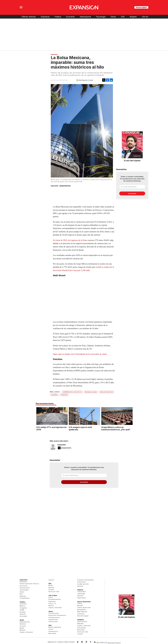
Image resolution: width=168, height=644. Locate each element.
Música (51, 606)
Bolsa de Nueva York (106, 392)
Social (51, 629)
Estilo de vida (54, 592)
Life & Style (53, 595)
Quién (22, 620)
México (22, 606)
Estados (23, 612)
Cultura (51, 580)
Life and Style (148, 17)
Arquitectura (53, 619)
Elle (50, 583)
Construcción (54, 613)
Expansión (62, 445)
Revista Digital (141, 7)
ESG (123, 17)
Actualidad (81, 592)
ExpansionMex (92, 642)
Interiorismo (53, 622)
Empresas (45, 17)
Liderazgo (81, 594)
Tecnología (101, 17)
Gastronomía (82, 622)
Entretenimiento (55, 599)
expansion (96, 642)
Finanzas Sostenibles (86, 580)
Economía (70, 17)
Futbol (80, 603)
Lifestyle (81, 614)
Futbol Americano (84, 608)
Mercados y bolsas (91, 392)
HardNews (54, 395)
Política (58, 17)
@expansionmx (65, 186)
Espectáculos (25, 622)
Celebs (51, 590)
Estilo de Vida (83, 632)
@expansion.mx (86, 642)
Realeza (23, 624)
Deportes (52, 601)
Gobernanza (53, 631)
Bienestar (81, 630)
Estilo (51, 597)
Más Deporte (82, 612)
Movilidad (52, 633)
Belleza (23, 630)
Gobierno (23, 604)
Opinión (23, 614)
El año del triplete (132, 161)
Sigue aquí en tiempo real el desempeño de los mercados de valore (80, 354)
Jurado (80, 634)
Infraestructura (54, 617)
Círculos (23, 626)
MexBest (81, 620)
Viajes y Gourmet (26, 632)
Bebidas (81, 624)
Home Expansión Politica (29, 584)
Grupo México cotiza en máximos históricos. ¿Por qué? (115, 428)
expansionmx (79, 642)
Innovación (82, 582)
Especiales (82, 598)
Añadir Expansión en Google (86, 80)
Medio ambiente (55, 627)
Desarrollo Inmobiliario (57, 615)
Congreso (23, 608)
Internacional (85, 17)
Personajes (82, 628)
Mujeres (133, 17)
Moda (22, 628)
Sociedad (23, 616)
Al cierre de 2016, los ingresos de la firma (70, 240)
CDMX (22, 610)
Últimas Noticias (29, 17)
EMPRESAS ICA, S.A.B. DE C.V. (72, 392)
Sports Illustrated (84, 602)
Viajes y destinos (84, 626)
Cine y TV (52, 603)
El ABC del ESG (83, 584)
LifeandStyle (25, 598)
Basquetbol (82, 610)
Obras (113, 17)
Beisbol (80, 606)
